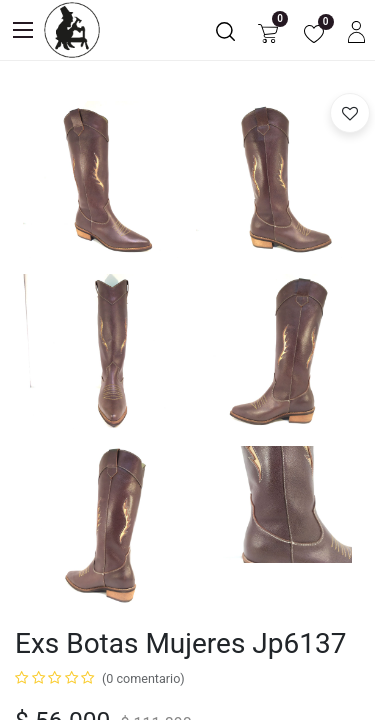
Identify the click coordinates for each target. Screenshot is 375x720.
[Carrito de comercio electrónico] (268, 30)
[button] (350, 113)
